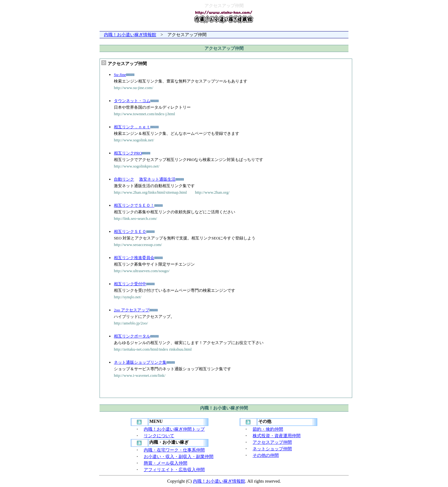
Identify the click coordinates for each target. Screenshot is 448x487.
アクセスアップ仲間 (272, 442)
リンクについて (159, 436)
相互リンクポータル (132, 336)
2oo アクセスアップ (132, 310)
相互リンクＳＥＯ (130, 232)
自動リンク (124, 179)
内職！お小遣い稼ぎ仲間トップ (174, 429)
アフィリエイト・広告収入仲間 (174, 470)
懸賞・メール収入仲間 (166, 463)
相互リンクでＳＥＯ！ (134, 205)
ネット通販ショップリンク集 (140, 362)
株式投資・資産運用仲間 (277, 436)
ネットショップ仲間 (272, 449)
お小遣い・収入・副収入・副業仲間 (179, 457)
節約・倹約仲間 (268, 429)
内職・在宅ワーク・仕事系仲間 (174, 450)
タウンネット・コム (132, 101)
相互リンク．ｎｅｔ (132, 127)
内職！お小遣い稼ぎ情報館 (130, 35)
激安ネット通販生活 (157, 179)
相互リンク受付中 (130, 284)
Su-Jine (120, 75)
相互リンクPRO (128, 153)
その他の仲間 (266, 455)
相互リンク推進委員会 (134, 258)
